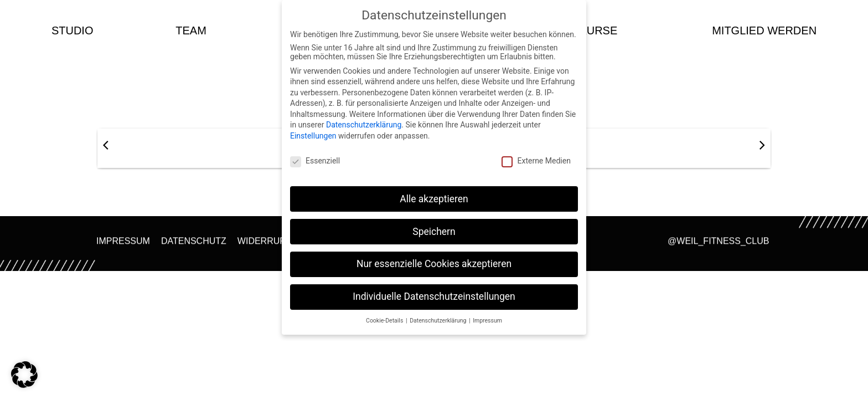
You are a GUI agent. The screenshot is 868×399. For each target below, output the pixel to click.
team (191, 30)
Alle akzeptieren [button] (434, 199)
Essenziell (315, 161)
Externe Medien (536, 161)
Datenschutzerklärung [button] (439, 321)
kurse (598, 30)
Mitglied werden (764, 30)
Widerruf (261, 244)
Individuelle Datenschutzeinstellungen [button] (434, 296)
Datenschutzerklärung (364, 125)
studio (73, 30)
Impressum (123, 244)
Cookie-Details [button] (385, 321)
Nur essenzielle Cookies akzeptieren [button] (434, 264)
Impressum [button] (487, 321)
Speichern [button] (434, 232)
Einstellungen (313, 136)
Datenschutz (194, 244)
